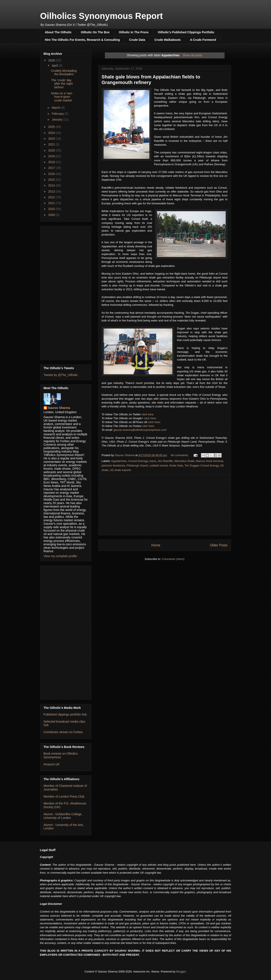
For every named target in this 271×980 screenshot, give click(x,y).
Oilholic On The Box (95, 32)
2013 (52, 191)
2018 (52, 162)
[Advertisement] (165, 505)
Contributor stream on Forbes (63, 732)
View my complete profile (60, 556)
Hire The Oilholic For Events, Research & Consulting (82, 40)
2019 (52, 156)
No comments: (180, 455)
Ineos (153, 461)
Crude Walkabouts (167, 40)
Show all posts (192, 55)
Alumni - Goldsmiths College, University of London (63, 816)
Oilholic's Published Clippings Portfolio (186, 32)
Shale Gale (176, 466)
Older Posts (219, 545)
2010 (52, 209)
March (56, 108)
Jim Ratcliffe (165, 461)
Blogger (181, 972)
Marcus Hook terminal (209, 461)
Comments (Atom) (173, 559)
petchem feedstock (113, 466)
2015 (52, 180)
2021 (52, 144)
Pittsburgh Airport (137, 466)
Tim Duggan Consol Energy (201, 466)
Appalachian (119, 461)
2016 (52, 174)
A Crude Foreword (203, 40)
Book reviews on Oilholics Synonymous (61, 755)
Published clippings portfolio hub (65, 714)
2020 (52, 150)
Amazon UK (52, 764)
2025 (52, 127)
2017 (52, 168)
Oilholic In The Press (134, 32)
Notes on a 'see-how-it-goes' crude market (62, 97)
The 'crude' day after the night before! (62, 84)
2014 (52, 185)
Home (156, 545)
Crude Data (137, 40)
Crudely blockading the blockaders (64, 73)
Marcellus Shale (184, 461)
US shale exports (120, 470)
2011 (52, 203)
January (58, 119)
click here (148, 414)
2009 (52, 215)
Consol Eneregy (138, 461)
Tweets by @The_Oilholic (61, 375)
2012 (52, 197)
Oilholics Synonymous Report (102, 16)
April (55, 66)
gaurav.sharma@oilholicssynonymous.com (140, 430)
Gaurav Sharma (59, 408)
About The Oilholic (58, 32)
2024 (52, 133)
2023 (52, 139)
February (58, 114)
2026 (52, 60)
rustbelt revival (159, 466)
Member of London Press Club (64, 797)
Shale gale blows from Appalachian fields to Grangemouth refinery (151, 80)
